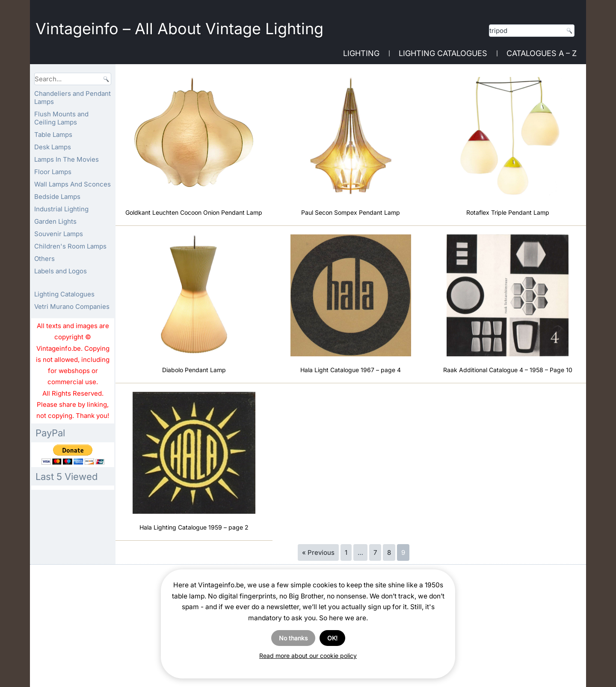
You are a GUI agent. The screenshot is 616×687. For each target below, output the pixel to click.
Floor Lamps (53, 172)
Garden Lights (55, 221)
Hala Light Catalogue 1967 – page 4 (351, 370)
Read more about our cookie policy (308, 656)
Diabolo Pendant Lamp (194, 370)
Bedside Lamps (57, 197)
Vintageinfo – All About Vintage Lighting (179, 29)
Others (44, 259)
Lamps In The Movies (67, 159)
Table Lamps (53, 135)
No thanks (293, 638)
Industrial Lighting (61, 209)
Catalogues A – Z (542, 53)
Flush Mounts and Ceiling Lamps (61, 118)
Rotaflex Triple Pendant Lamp (508, 212)
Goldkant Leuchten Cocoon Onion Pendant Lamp (194, 212)
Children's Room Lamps (70, 246)
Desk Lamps (53, 147)
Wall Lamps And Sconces (73, 184)
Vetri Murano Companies (72, 306)
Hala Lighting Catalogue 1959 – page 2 (194, 527)
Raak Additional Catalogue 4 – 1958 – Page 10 (508, 370)
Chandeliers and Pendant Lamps (73, 98)
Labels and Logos (61, 271)
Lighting (361, 53)
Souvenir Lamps (59, 234)
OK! (332, 638)
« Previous (318, 552)
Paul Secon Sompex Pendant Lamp (351, 212)
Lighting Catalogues (443, 53)
